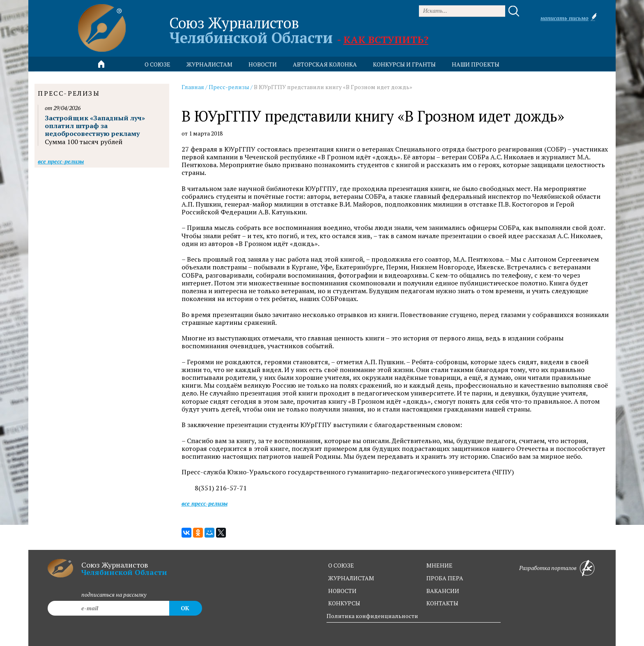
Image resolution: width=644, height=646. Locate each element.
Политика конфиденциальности (372, 616)
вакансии (443, 591)
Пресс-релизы (229, 87)
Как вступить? (386, 39)
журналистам (351, 578)
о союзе (341, 565)
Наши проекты (476, 64)
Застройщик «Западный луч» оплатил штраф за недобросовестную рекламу (95, 126)
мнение (439, 565)
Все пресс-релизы (205, 503)
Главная (193, 87)
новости (263, 64)
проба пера (445, 578)
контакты (442, 603)
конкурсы (344, 603)
